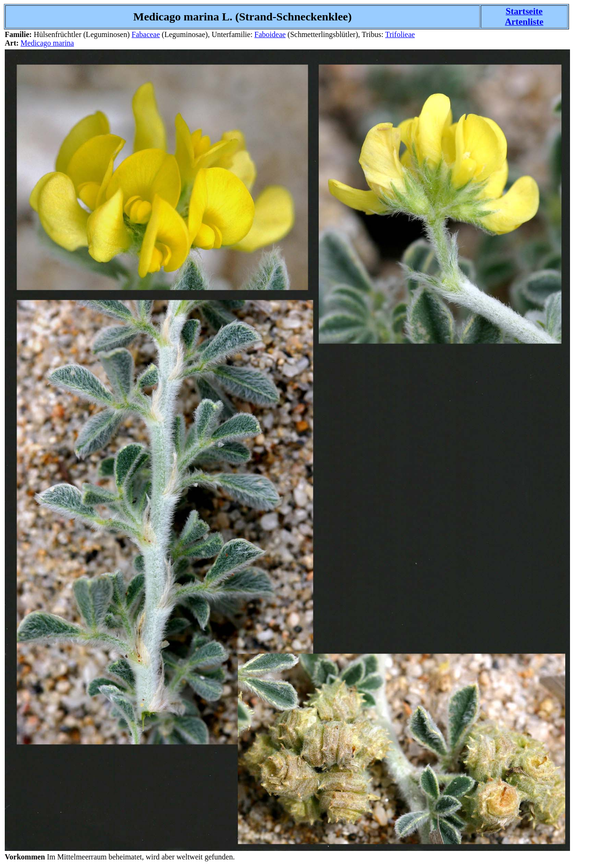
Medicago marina (47, 43)
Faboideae (270, 34)
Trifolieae (400, 34)
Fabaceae (146, 34)
